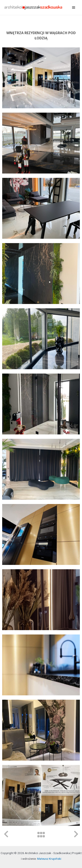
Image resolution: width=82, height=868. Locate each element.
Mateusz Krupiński (49, 859)
